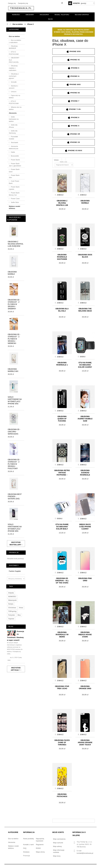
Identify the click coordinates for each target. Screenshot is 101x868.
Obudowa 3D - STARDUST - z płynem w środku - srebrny (14, 304)
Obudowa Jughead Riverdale (85, 472)
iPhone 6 (74, 68)
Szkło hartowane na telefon (14, 119)
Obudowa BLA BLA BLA (62, 310)
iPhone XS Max (74, 151)
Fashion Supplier (15, 571)
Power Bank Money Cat (14, 194)
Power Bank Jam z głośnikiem (15, 165)
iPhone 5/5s (74, 52)
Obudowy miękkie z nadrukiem (13, 68)
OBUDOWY (30, 15)
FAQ (25, 848)
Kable (13, 152)
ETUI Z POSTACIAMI (14, 53)
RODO (38, 848)
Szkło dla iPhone (13, 126)
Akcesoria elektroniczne (14, 147)
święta (11, 604)
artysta (11, 593)
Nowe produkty (28, 839)
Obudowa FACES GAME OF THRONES (62, 742)
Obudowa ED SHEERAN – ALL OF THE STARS (62, 580)
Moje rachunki (58, 843)
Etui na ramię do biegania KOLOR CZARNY (85, 365)
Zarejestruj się (23, 3)
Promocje (14, 552)
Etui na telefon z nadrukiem (15, 41)
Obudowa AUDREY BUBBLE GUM (85, 418)
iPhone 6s (74, 93)
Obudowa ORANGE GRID (85, 687)
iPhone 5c (74, 60)
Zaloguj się (12, 3)
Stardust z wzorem (13, 87)
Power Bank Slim (14, 176)
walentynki (12, 600)
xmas (21, 608)
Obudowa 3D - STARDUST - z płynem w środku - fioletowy (14, 464)
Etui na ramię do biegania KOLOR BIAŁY (62, 526)
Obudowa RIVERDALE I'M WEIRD (62, 634)
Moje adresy (57, 846)
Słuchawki (14, 142)
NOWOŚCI (16, 15)
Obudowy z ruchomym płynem (14, 76)
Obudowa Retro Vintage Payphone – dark (62, 472)
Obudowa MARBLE (85, 202)
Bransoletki (15, 156)
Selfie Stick (15, 202)
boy (19, 615)
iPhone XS (73, 142)
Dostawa (26, 852)
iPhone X (74, 126)
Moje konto (58, 832)
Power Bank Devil (14, 170)
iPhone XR (74, 134)
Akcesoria (13, 113)
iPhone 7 (74, 101)
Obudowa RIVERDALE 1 (62, 364)
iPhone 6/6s (74, 85)
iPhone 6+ (74, 76)
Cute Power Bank (14, 182)
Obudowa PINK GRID (85, 579)
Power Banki (15, 160)
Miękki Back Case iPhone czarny (85, 526)
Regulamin (40, 845)
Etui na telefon (14, 36)
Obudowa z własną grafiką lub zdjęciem (15, 244)
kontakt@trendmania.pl (85, 853)
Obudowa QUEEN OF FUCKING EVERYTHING (62, 418)
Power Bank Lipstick (14, 188)
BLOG (50, 19)
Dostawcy (14, 565)
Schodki (14, 82)
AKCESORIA (44, 15)
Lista (66, 160)
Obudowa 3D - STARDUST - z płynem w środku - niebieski (14, 339)
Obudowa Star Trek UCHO (62, 687)
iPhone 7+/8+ (74, 109)
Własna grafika (82, 15)
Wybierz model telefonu (14, 207)
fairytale (11, 615)
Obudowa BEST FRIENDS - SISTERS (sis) (15, 496)
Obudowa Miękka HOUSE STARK (85, 634)
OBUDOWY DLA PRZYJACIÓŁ (14, 60)
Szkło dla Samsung (13, 132)
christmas (12, 608)
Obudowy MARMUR (13, 47)
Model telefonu (62, 15)
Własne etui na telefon (15, 108)
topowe (11, 619)
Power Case (15, 199)
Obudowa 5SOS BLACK (85, 256)
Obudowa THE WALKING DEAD (85, 310)
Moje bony (57, 856)
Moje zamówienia (59, 839)
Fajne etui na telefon (14, 97)
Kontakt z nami (28, 845)
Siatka (62, 160)
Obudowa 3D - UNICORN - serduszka (14, 432)
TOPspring (12, 611)
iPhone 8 (74, 118)
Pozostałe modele (13, 138)
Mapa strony (40, 852)
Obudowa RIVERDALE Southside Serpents (62, 257)
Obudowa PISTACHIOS (62, 795)
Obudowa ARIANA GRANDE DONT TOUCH (85, 742)
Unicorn (13, 92)
